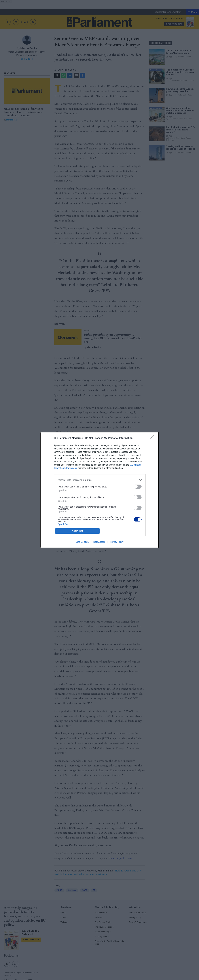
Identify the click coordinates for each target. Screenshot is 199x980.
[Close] (153, 438)
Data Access (99, 542)
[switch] (138, 487)
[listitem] (100, 480)
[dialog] (100, 490)
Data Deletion (82, 542)
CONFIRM (77, 531)
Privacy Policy (117, 542)
